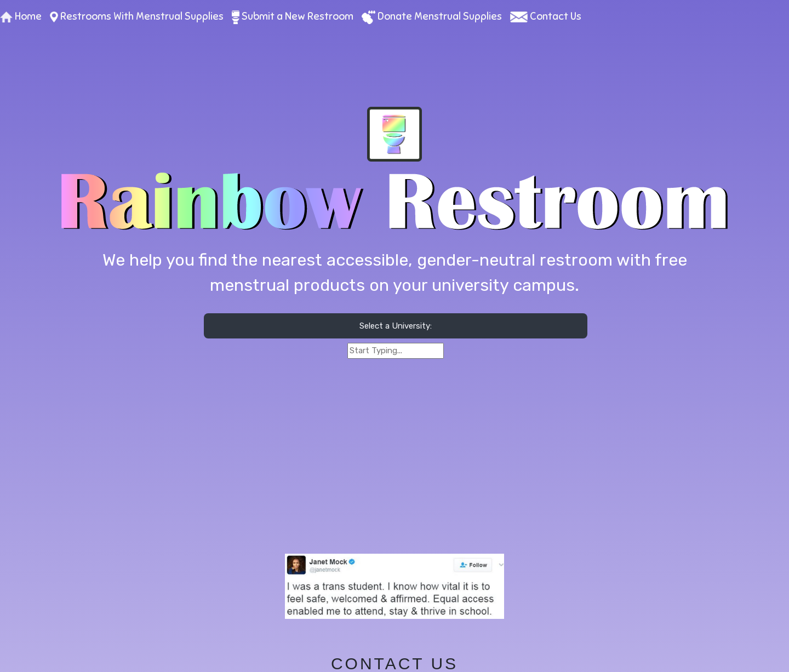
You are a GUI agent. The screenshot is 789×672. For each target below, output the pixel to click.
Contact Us (545, 16)
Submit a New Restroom (293, 16)
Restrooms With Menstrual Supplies (136, 16)
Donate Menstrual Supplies (432, 16)
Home (21, 16)
